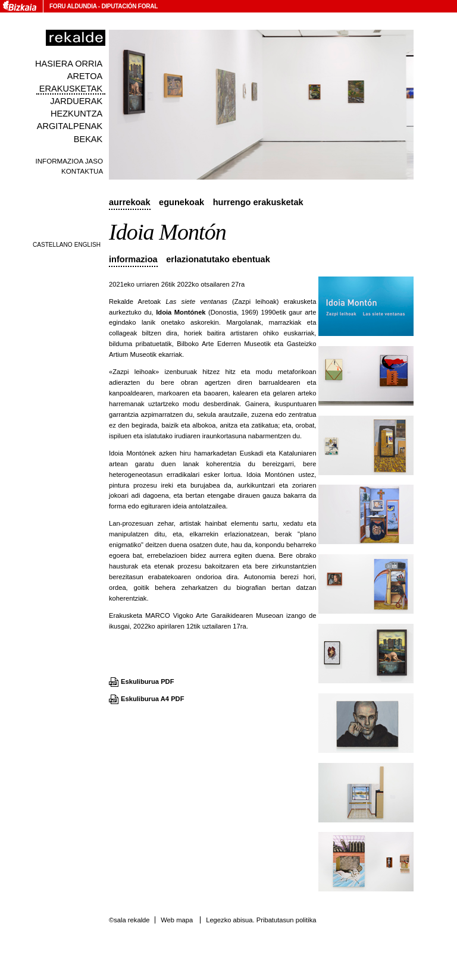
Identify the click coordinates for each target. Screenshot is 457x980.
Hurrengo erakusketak (258, 202)
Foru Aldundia (73, 6)
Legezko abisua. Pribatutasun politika (261, 920)
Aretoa (85, 76)
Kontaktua (82, 171)
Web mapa (177, 920)
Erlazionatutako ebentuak (218, 259)
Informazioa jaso (69, 161)
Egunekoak (181, 202)
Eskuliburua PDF (148, 681)
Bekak (88, 139)
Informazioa (133, 259)
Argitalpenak (70, 126)
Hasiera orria (69, 64)
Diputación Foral (129, 6)
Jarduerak (76, 101)
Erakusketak (71, 89)
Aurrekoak (130, 202)
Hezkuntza (76, 114)
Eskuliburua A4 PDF (153, 699)
